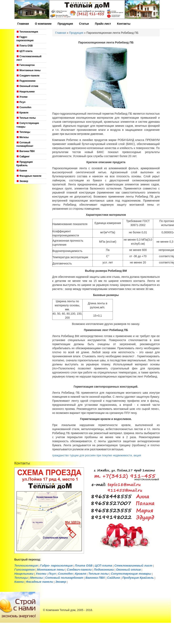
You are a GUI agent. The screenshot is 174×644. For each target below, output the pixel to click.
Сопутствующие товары (28, 125)
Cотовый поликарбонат (25, 144)
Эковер (22, 181)
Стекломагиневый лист (29, 58)
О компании (43, 24)
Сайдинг (23, 157)
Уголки (22, 97)
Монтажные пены (28, 70)
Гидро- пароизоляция (25, 39)
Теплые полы (26, 118)
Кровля (22, 113)
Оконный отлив (27, 86)
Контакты (124, 24)
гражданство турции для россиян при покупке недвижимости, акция (97, 455)
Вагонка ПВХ (26, 151)
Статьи (84, 24)
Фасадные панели (29, 176)
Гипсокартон (26, 65)
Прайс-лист (103, 24)
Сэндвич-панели (28, 76)
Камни (22, 171)
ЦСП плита (24, 51)
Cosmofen (24, 107)
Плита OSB (25, 46)
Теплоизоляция (27, 32)
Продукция (65, 24)
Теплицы (23, 132)
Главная (23, 24)
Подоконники (26, 81)
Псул (21, 102)
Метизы (23, 137)
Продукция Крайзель (25, 164)
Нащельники (25, 92)
